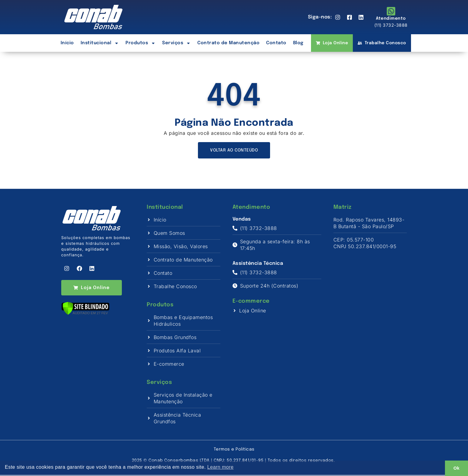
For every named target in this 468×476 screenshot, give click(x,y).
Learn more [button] (221, 467)
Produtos (140, 43)
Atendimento (391, 18)
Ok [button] (456, 468)
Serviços (176, 43)
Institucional (100, 43)
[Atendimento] (391, 11)
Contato (276, 43)
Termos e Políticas (234, 451)
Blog (298, 43)
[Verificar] (85, 316)
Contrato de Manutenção (228, 43)
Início (67, 43)
